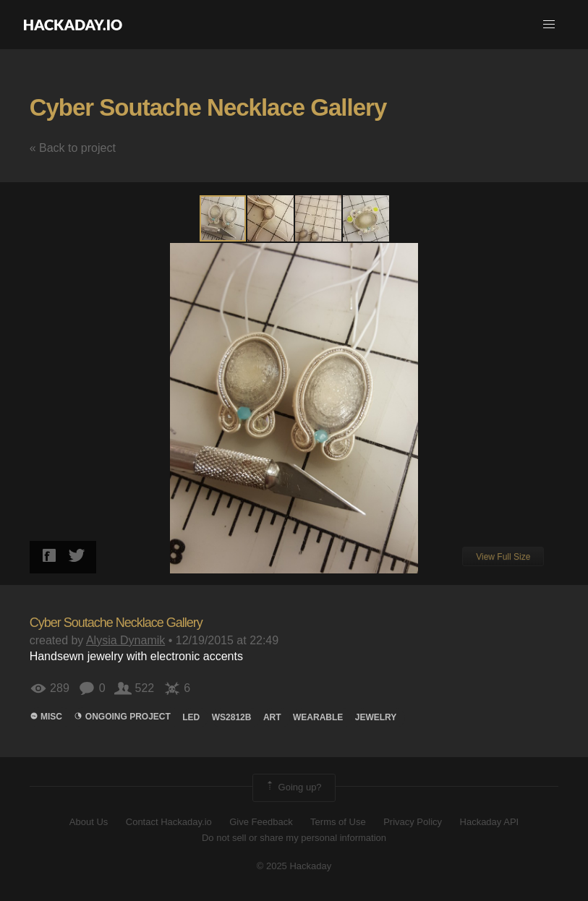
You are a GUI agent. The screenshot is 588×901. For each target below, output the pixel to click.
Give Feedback (261, 822)
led (191, 717)
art (272, 717)
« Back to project (73, 148)
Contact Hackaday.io (169, 822)
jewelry (376, 717)
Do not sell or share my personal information (294, 838)
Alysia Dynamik (125, 640)
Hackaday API (490, 822)
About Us (89, 822)
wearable (318, 717)
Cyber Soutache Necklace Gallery (208, 107)
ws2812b (232, 717)
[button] (549, 25)
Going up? (293, 787)
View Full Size (503, 557)
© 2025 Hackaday (294, 866)
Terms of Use (338, 822)
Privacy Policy (413, 822)
